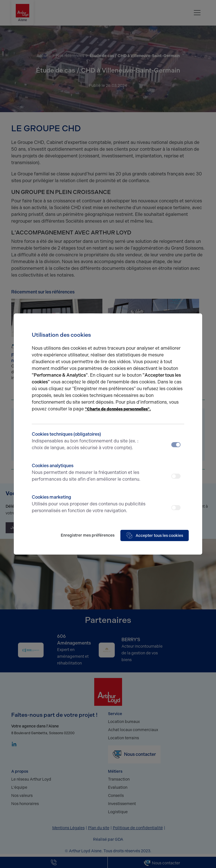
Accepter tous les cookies (155, 535)
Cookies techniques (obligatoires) (89, 441)
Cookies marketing (89, 504)
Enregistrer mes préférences (88, 535)
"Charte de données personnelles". (118, 409)
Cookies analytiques (89, 473)
